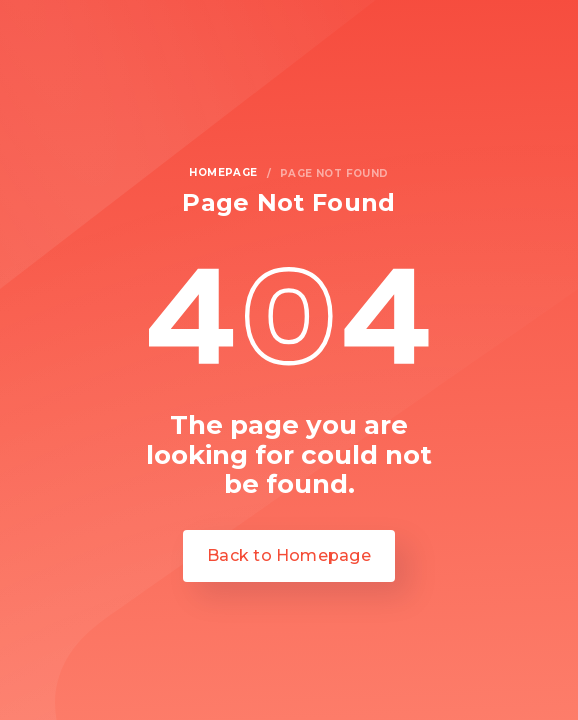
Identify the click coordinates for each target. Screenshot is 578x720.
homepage (223, 173)
